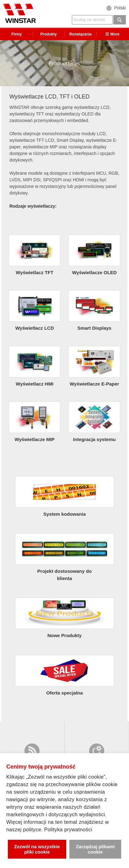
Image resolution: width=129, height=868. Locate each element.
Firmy (17, 34)
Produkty (49, 34)
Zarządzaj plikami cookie (95, 849)
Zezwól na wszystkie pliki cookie (37, 849)
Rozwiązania (81, 34)
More (113, 34)
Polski (120, 8)
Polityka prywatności (68, 830)
